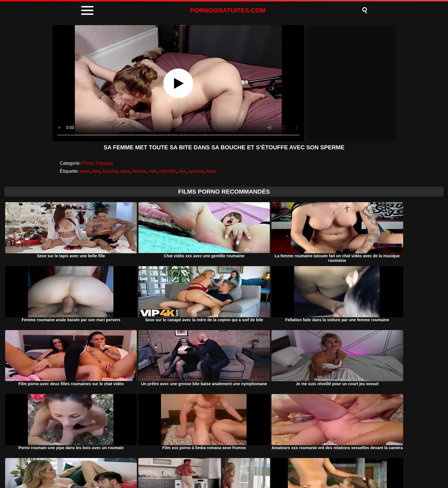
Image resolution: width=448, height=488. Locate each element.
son (182, 171)
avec (85, 171)
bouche (110, 171)
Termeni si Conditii (235, 469)
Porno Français (98, 163)
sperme (196, 171)
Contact (272, 469)
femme (139, 171)
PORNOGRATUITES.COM (228, 10)
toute (211, 171)
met (153, 171)
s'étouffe (168, 171)
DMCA (199, 469)
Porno (175, 469)
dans (125, 171)
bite (96, 171)
